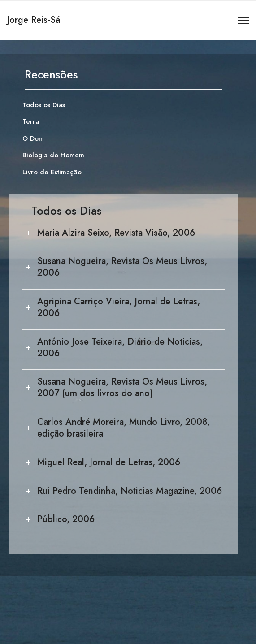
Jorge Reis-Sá (33, 20)
